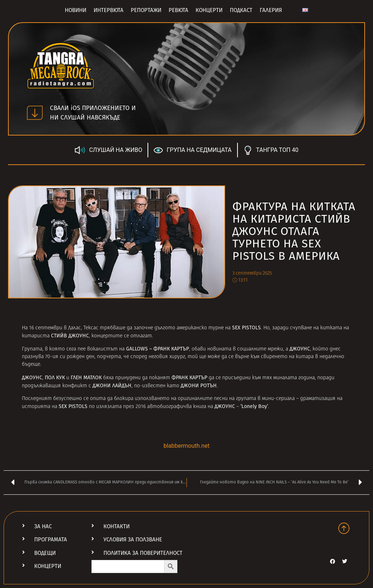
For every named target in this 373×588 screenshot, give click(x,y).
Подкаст (241, 10)
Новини (76, 10)
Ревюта (178, 10)
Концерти (209, 10)
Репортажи (146, 10)
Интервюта (109, 10)
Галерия (271, 10)
